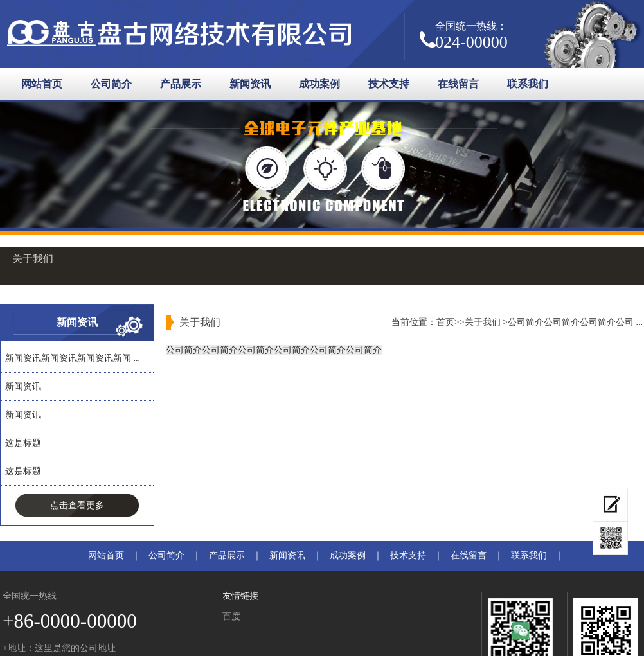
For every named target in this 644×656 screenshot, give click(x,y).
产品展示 (181, 84)
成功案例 (319, 84)
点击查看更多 (77, 505)
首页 (445, 322)
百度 (231, 616)
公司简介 (111, 84)
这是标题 (23, 443)
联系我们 (528, 84)
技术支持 (389, 84)
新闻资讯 (250, 84)
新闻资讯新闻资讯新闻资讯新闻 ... (73, 358)
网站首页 (42, 84)
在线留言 (458, 84)
